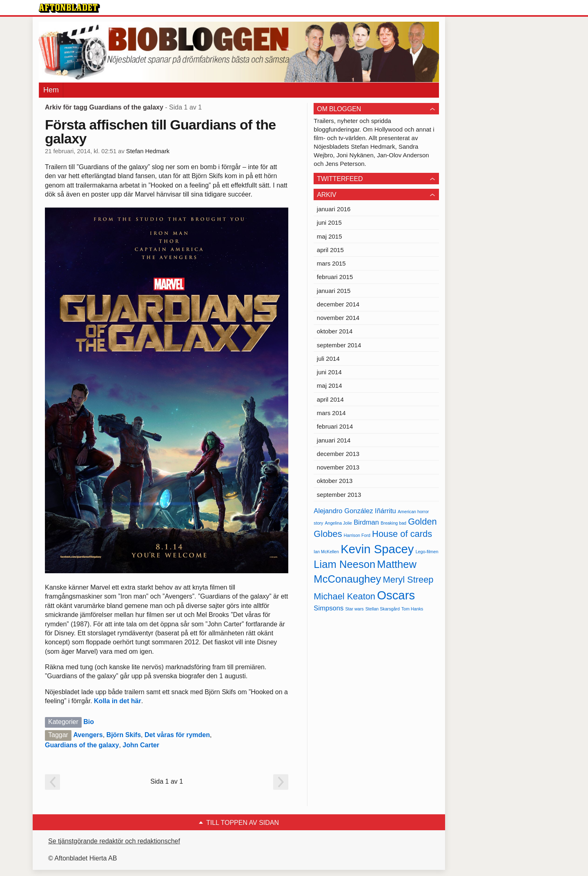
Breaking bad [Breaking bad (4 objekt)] (393, 523)
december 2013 (338, 454)
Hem (51, 90)
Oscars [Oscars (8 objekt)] (396, 595)
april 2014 (330, 399)
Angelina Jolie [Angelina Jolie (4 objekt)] (339, 523)
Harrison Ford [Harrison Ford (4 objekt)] (357, 535)
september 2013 (339, 495)
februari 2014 (335, 426)
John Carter (141, 745)
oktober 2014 (335, 331)
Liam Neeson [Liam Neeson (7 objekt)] (344, 564)
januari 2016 (334, 209)
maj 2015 (330, 236)
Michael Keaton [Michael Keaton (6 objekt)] (344, 596)
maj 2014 (330, 385)
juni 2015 (329, 222)
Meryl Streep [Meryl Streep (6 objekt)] (408, 580)
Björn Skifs (124, 735)
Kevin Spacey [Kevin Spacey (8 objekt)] (377, 549)
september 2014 (339, 345)
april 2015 (330, 250)
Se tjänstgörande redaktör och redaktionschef (114, 841)
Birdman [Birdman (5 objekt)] (366, 522)
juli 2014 (328, 359)
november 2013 (338, 467)
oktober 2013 (335, 481)
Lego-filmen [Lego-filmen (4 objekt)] (427, 552)
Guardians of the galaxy (82, 745)
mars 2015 (331, 263)
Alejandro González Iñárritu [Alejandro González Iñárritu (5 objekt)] (355, 511)
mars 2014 (331, 413)
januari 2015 (334, 291)
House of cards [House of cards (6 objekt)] (402, 534)
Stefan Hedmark (148, 151)
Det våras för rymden (177, 735)
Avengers (88, 735)
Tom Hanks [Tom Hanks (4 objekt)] (412, 609)
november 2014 (338, 318)
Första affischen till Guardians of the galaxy (160, 132)
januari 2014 (334, 440)
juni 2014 (329, 372)
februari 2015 (335, 277)
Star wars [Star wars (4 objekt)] (355, 609)
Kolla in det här (118, 701)
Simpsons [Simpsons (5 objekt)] (329, 608)
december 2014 (338, 304)
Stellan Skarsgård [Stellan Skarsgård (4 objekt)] (383, 609)
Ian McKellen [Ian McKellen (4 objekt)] (326, 552)
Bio (89, 722)
